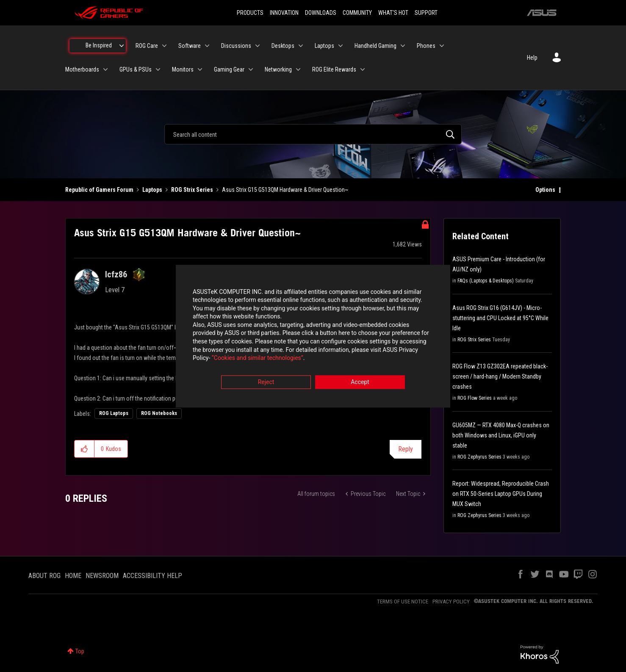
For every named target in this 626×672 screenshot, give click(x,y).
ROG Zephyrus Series (479, 457)
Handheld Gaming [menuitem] (375, 46)
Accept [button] (360, 383)
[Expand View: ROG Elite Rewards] (363, 69)
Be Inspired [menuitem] (99, 45)
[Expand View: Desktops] (301, 46)
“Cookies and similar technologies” (258, 359)
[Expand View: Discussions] (258, 46)
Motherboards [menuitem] (82, 69)
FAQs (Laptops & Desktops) (486, 281)
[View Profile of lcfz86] (116, 274)
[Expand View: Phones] (442, 46)
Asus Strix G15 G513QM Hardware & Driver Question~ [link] (285, 190)
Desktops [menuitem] (283, 46)
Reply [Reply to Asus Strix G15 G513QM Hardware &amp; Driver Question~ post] (406, 449)
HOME (73, 576)
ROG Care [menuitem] (147, 46)
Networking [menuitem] (278, 69)
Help (532, 58)
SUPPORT (426, 13)
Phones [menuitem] (426, 46)
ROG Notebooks (159, 413)
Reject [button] (266, 383)
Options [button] (545, 190)
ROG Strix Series (192, 190)
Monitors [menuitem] (183, 69)
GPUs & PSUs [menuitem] (136, 69)
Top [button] (80, 651)
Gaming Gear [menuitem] (229, 69)
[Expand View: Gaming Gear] (251, 69)
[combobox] (313, 134)
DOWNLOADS (321, 13)
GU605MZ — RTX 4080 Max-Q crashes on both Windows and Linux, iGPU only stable (501, 435)
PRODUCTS (250, 13)
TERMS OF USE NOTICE (403, 601)
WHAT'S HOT (393, 13)
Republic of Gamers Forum (99, 190)
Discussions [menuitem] (236, 46)
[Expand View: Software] (207, 46)
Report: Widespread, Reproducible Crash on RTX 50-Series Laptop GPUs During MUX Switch (501, 494)
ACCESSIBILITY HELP (152, 576)
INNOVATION (284, 13)
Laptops (152, 190)
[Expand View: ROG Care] (164, 46)
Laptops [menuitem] (324, 46)
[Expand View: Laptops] (341, 46)
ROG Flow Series (475, 398)
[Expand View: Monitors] (200, 69)
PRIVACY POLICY (451, 601)
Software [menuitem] (190, 46)
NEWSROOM (102, 576)
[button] (84, 449)
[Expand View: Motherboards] (105, 69)
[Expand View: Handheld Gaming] (403, 46)
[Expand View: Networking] (298, 69)
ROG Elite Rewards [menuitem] (334, 69)
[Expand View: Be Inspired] (122, 46)
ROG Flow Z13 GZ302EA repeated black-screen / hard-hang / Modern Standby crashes (500, 376)
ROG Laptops (114, 413)
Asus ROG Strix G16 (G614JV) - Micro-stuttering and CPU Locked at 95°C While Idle (500, 318)
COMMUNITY (357, 13)
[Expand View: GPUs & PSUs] (158, 69)
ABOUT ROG (44, 576)
